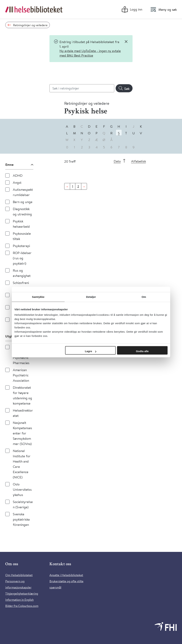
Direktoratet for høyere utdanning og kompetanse (22, 395)
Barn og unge (23, 202)
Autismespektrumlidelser (23, 192)
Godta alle (142, 351)
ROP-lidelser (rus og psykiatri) (22, 258)
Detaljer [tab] (91, 297)
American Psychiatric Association (21, 375)
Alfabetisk (139, 161)
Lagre (91, 351)
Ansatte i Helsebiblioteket (66, 575)
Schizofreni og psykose (21, 285)
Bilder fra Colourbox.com (22, 606)
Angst (17, 182)
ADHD (18, 175)
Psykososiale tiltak (22, 236)
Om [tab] (144, 297)
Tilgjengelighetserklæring (22, 593)
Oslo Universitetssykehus (22, 489)
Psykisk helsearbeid (21, 224)
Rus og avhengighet (22, 273)
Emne (9, 165)
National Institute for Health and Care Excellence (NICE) (22, 464)
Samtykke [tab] (38, 297)
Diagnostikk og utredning (22, 211)
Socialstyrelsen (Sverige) (23, 504)
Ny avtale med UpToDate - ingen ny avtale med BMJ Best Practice (90, 53)
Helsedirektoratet (23, 413)
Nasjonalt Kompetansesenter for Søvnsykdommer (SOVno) (22, 433)
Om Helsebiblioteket (19, 575)
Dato (117, 161)
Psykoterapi (21, 246)
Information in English (19, 600)
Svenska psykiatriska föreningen (21, 519)
